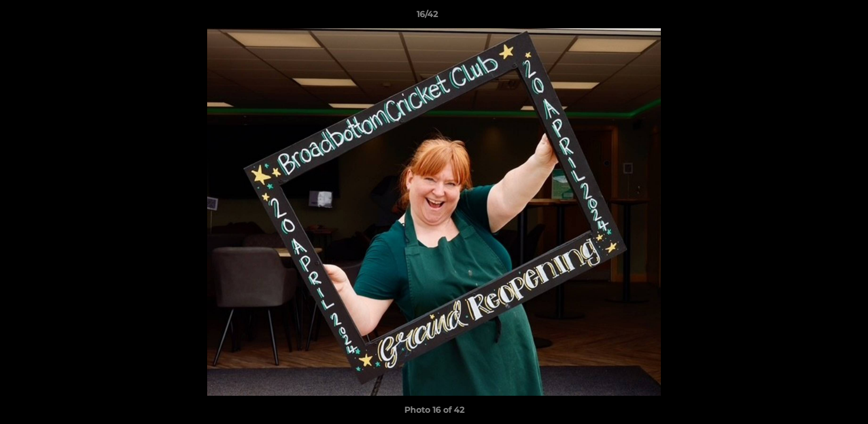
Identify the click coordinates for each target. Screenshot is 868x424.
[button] (819, 17)
